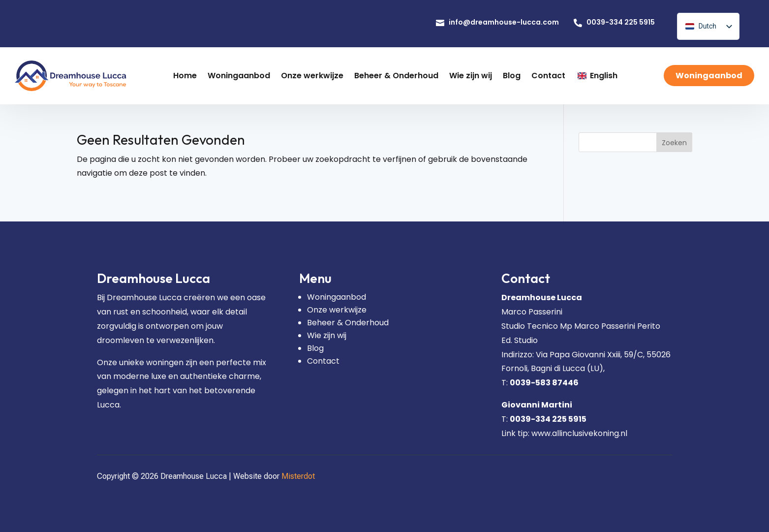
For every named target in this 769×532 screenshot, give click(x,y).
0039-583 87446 (544, 383)
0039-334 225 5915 (548, 419)
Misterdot (298, 476)
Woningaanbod (337, 297)
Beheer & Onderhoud (348, 323)
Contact (323, 361)
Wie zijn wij (327, 335)
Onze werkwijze (337, 310)
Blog (315, 348)
